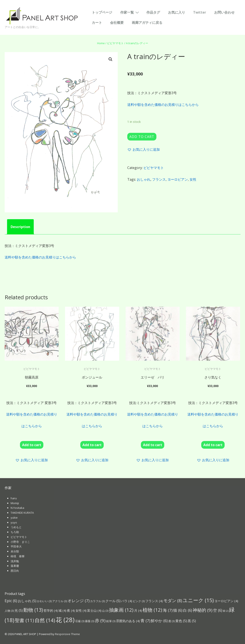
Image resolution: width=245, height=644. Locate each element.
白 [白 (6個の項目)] (188, 610)
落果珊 (15, 566)
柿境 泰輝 (18, 556)
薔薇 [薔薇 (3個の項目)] (90, 621)
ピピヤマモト (115, 43)
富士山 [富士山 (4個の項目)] (94, 610)
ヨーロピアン (178, 179)
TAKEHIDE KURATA (22, 513)
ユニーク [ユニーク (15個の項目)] (198, 600)
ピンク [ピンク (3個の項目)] (139, 601)
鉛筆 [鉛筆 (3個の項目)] (111, 621)
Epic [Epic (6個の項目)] (11, 601)
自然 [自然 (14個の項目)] (45, 620)
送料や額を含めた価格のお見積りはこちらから (163, 105)
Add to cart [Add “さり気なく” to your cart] (213, 445)
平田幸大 (16, 546)
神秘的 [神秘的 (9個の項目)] (203, 610)
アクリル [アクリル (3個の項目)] (60, 601)
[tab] (20, 227)
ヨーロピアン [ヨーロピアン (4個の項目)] (226, 601)
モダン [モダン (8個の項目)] (173, 601)
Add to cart (142, 137)
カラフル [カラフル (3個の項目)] (97, 601)
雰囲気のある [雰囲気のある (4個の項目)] (128, 621)
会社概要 (117, 23)
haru (14, 498)
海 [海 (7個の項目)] (168, 610)
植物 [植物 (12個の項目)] (152, 610)
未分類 (15, 551)
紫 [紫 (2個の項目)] (226, 611)
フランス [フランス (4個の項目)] (154, 601)
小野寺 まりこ (20, 542)
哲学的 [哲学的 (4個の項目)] (51, 610)
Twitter (200, 12)
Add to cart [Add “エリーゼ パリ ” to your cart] (153, 445)
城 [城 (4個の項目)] (62, 610)
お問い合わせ (224, 12)
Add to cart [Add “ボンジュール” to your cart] (92, 445)
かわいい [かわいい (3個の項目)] (44, 601)
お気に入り (177, 12)
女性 (193, 179)
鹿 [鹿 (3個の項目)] (171, 621)
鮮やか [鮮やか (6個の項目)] (159, 621)
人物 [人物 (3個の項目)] (9, 611)
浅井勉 (15, 561)
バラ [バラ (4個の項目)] (127, 601)
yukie (14, 518)
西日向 (15, 571)
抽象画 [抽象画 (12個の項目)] (121, 610)
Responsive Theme (67, 634)
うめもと (16, 527)
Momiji (15, 503)
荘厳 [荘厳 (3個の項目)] (80, 621)
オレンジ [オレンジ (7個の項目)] (79, 601)
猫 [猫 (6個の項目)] (178, 610)
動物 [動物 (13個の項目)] (33, 610)
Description (20, 227)
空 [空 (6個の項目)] (218, 610)
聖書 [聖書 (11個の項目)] (24, 620)
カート (97, 23)
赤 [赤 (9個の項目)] (100, 620)
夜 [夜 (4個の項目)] (71, 610)
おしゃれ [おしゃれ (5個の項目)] (27, 601)
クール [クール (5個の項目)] (113, 601)
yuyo (14, 522)
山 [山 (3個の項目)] (105, 611)
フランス (159, 179)
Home (101, 43)
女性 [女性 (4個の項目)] (81, 610)
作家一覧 (130, 12)
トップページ (102, 12)
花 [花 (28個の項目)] (65, 620)
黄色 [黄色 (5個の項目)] (181, 621)
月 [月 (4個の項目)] (138, 610)
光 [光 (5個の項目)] (19, 610)
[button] (144, 149)
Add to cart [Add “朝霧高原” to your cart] (32, 445)
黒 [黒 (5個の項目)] (192, 621)
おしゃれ (144, 179)
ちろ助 (15, 532)
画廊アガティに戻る (147, 23)
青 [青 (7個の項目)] (145, 621)
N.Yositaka (17, 508)
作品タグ (153, 12)
